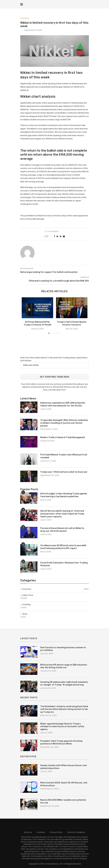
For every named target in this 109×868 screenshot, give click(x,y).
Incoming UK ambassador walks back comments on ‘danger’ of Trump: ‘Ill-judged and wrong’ (64, 684)
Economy (25, 18)
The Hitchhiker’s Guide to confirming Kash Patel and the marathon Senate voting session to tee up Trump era (64, 709)
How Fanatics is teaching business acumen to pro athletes (63, 649)
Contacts (41, 832)
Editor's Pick (28, 595)
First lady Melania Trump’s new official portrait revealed (64, 456)
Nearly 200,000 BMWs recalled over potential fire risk (63, 801)
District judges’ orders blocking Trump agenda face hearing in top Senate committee (64, 495)
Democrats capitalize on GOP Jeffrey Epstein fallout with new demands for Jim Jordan (63, 404)
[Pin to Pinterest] (61, 236)
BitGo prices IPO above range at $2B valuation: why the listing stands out (64, 666)
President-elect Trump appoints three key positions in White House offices (61, 742)
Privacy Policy (56, 832)
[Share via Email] (64, 236)
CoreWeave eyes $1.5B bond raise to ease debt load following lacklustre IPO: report (63, 547)
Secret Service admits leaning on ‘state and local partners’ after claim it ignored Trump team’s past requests (62, 514)
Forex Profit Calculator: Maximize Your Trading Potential (64, 564)
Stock (25, 614)
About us (28, 832)
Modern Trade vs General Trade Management (63, 437)
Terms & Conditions (76, 832)
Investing (26, 605)
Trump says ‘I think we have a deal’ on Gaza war (64, 472)
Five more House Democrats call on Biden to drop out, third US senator (62, 530)
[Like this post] (49, 236)
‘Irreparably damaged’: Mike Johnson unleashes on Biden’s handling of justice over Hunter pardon (64, 423)
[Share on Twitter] (57, 236)
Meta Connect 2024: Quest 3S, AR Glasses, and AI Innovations (64, 784)
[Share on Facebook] (54, 236)
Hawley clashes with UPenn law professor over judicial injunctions (64, 767)
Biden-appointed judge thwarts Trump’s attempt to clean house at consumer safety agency (62, 727)
